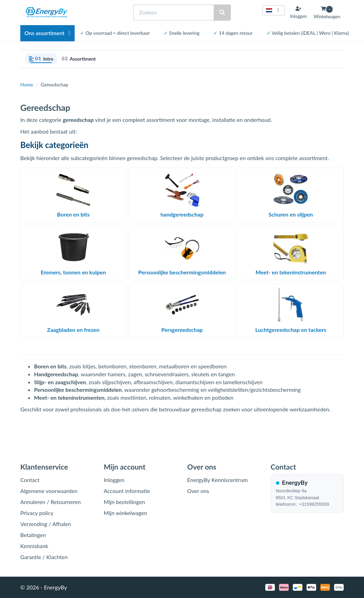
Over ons (198, 491)
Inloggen (114, 480)
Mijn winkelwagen (126, 513)
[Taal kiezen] (274, 10)
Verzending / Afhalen (46, 524)
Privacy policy (37, 513)
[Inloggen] (298, 12)
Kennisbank (34, 546)
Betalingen (33, 535)
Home (27, 85)
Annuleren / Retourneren (51, 502)
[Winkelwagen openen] (327, 13)
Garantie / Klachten (44, 557)
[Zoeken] (174, 13)
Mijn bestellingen (125, 502)
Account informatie (127, 491)
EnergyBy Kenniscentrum (217, 480)
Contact (30, 480)
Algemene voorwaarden (49, 491)
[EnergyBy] (46, 12)
